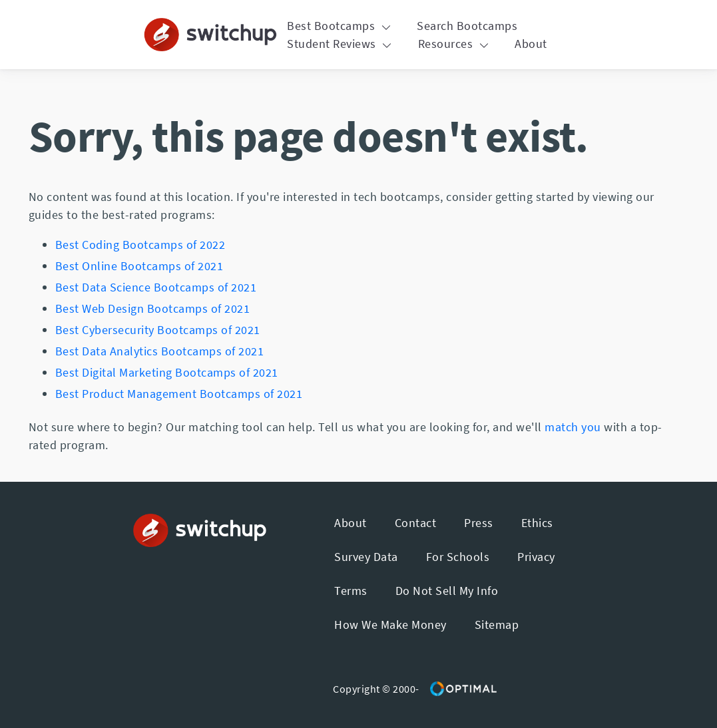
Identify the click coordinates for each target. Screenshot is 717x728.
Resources (455, 44)
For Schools (458, 557)
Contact (416, 523)
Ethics (537, 523)
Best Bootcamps (341, 26)
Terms (351, 591)
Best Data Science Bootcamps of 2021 (156, 287)
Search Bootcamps (467, 26)
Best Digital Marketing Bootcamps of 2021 (167, 372)
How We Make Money (390, 625)
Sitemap (497, 625)
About (531, 44)
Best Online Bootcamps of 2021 (139, 266)
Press (479, 523)
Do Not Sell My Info (447, 591)
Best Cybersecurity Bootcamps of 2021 (158, 330)
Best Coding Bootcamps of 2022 (140, 245)
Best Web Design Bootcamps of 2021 (153, 308)
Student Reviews (341, 44)
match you (573, 427)
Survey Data (366, 557)
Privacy (536, 557)
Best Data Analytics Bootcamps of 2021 (160, 351)
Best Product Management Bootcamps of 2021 (179, 394)
